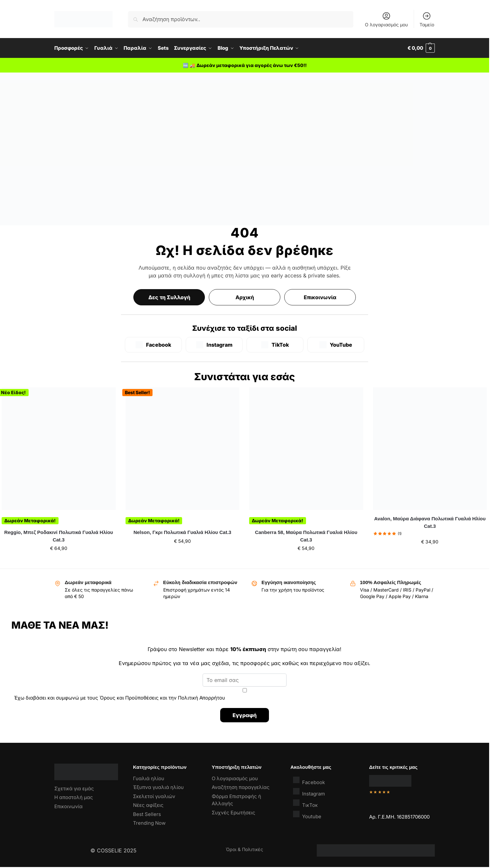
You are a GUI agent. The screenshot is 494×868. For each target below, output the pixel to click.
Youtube (307, 815)
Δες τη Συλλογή (169, 297)
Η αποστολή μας (74, 797)
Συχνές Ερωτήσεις (234, 813)
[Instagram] (214, 345)
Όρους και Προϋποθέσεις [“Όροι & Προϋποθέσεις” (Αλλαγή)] (129, 698)
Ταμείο (427, 19)
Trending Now (149, 823)
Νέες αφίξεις (148, 805)
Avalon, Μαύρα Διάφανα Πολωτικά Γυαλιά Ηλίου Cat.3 (430, 522)
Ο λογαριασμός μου (386, 19)
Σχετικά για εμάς (74, 788)
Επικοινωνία (320, 297)
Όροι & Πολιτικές (244, 849)
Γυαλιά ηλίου (149, 778)
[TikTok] (275, 345)
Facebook (309, 781)
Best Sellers (147, 814)
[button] (421, 48)
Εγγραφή (245, 715)
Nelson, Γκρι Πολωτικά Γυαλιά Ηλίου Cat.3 (182, 532)
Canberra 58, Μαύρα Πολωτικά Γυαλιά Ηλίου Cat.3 (306, 536)
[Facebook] (153, 345)
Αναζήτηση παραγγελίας (241, 787)
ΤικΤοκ (305, 803)
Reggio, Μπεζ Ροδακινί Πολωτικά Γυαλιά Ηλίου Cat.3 (59, 536)
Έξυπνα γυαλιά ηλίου (158, 787)
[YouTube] (336, 345)
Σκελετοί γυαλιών (154, 796)
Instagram (309, 792)
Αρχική (245, 297)
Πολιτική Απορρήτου (201, 698)
